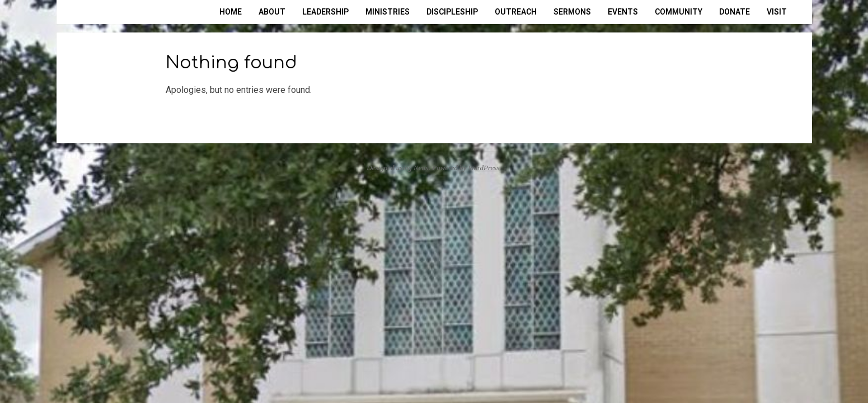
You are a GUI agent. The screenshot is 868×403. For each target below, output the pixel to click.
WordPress (484, 168)
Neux (421, 168)
